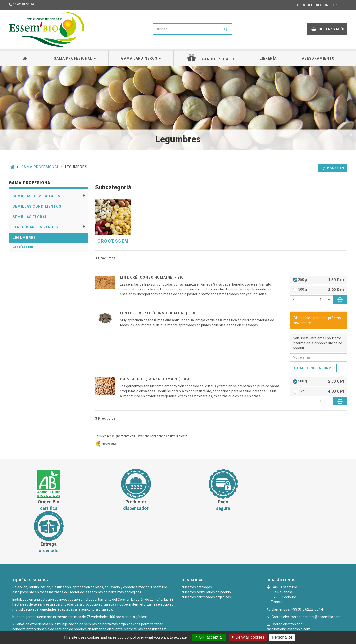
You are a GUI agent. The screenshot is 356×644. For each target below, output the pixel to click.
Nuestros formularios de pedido (206, 550)
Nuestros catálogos (197, 545)
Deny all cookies (248, 637)
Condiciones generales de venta (138, 628)
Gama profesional (75, 58)
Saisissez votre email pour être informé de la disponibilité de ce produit (318, 343)
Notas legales (207, 628)
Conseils (333, 168)
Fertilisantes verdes (35, 227)
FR (335, 5)
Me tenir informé (314, 368)
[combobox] (186, 29)
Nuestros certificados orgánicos (206, 555)
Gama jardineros (141, 58)
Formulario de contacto (298, 596)
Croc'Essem (23, 247)
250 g (319, 280)
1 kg (319, 391)
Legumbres (24, 238)
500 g (319, 290)
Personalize (282, 637)
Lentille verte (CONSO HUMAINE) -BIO (158, 313)
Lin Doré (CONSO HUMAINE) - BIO (152, 277)
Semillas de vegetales (37, 196)
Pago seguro (180, 628)
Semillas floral (30, 217)
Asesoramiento (318, 58)
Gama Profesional (40, 167)
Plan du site (234, 628)
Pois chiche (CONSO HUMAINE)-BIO (155, 379)
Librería (268, 58)
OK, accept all (209, 637)
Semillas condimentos (37, 206)
